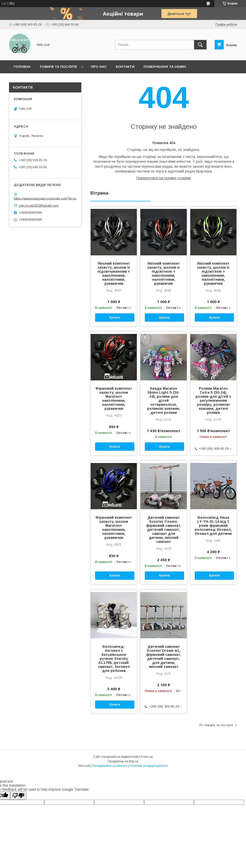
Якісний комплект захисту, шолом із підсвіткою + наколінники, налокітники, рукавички (164, 273)
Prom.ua (147, 757)
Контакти (125, 67)
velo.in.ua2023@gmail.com (39, 206)
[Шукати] (200, 45)
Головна (22, 67)
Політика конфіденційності (149, 766)
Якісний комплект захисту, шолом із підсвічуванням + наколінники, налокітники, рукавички (114, 273)
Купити (115, 318)
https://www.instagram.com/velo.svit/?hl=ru (45, 198)
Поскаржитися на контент (110, 766)
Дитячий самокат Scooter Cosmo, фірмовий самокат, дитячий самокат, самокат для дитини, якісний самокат (164, 530)
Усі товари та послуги (216, 725)
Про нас (99, 67)
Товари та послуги (58, 67)
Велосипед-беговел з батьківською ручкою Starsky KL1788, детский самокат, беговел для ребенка (114, 659)
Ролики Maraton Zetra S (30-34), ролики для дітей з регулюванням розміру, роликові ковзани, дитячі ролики (213, 400)
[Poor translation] (18, 796)
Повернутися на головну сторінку (164, 178)
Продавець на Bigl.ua (123, 761)
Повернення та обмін (165, 67)
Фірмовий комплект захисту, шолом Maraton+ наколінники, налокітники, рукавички (114, 398)
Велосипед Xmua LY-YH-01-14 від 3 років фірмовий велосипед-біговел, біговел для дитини (213, 526)
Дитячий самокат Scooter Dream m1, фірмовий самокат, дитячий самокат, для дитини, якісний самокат (164, 657)
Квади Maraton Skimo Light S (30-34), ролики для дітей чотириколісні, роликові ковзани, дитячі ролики (164, 400)
